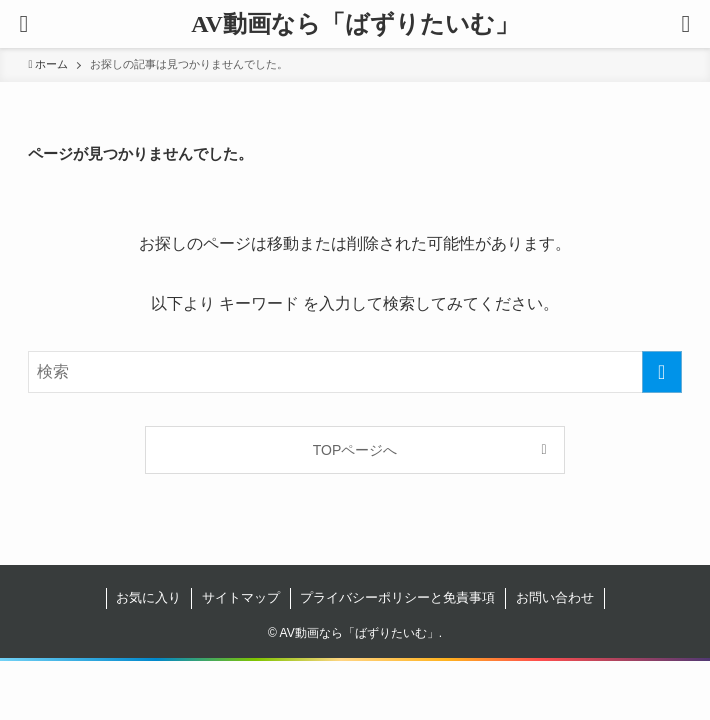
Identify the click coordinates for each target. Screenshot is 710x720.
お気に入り (148, 597)
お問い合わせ (555, 597)
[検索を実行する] (662, 372)
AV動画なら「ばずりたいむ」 (355, 24)
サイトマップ (241, 597)
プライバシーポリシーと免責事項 (397, 597)
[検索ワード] (354, 372)
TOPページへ (355, 450)
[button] (686, 24)
